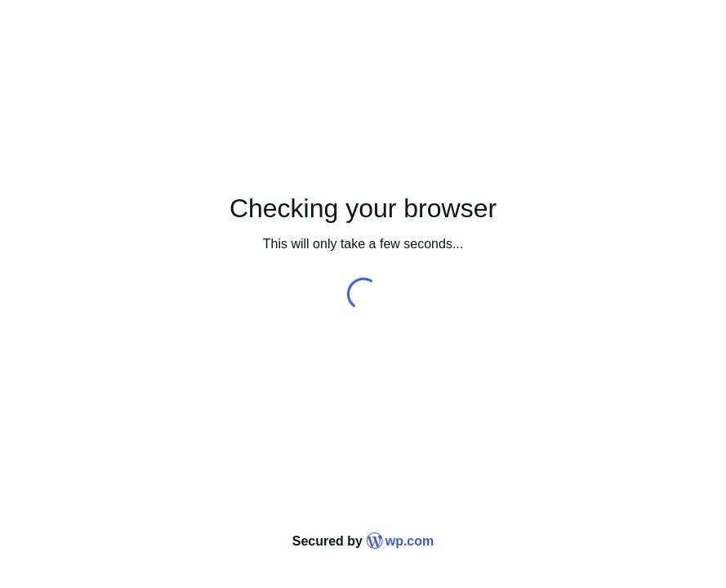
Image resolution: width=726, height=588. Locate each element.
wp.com (400, 541)
